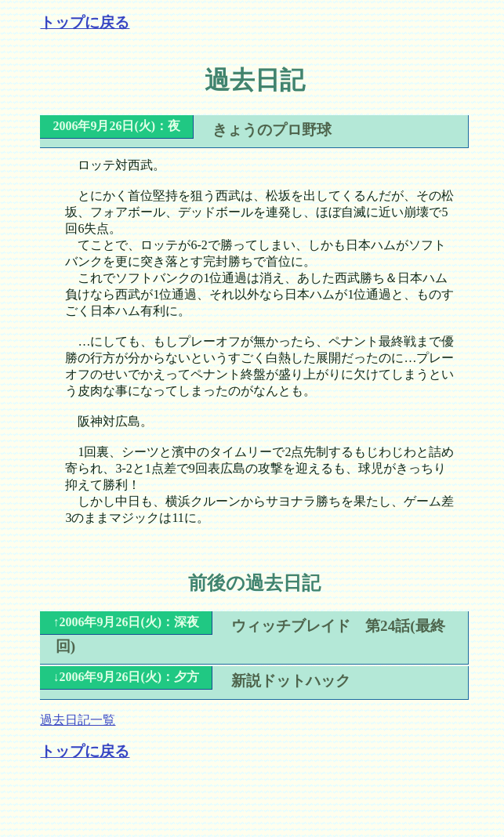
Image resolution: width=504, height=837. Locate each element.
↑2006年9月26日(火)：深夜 (126, 622)
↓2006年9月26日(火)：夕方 (126, 677)
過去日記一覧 (78, 720)
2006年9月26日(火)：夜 (116, 126)
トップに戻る (85, 22)
